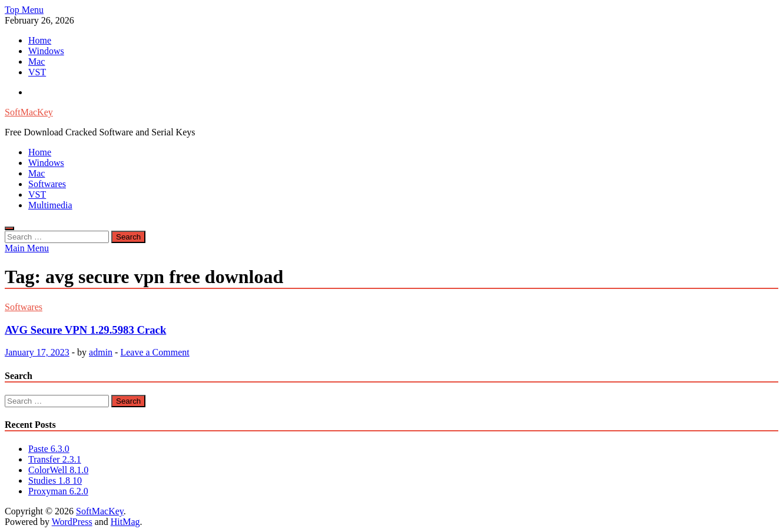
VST (37, 72)
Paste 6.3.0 (49, 449)
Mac (37, 61)
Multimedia (50, 205)
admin (101, 352)
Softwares (47, 184)
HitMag (125, 522)
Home (40, 40)
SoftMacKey (29, 112)
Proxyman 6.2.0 (58, 491)
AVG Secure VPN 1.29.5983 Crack (85, 330)
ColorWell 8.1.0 (58, 470)
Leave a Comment (155, 352)
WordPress (72, 522)
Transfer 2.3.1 (55, 459)
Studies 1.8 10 (55, 481)
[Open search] (9, 228)
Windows (46, 51)
